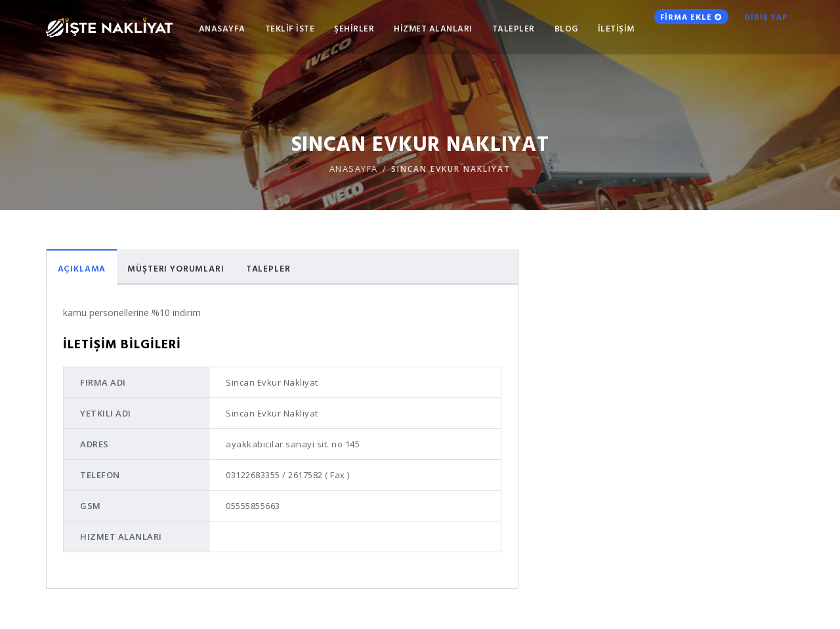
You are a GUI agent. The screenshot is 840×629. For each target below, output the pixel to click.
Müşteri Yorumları (185, 269)
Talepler (284, 269)
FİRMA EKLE (680, 29)
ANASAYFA (206, 30)
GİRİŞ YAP (762, 30)
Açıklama (85, 269)
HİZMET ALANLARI (418, 30)
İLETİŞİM (600, 30)
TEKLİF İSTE (274, 30)
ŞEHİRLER (339, 30)
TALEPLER (498, 30)
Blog (551, 30)
